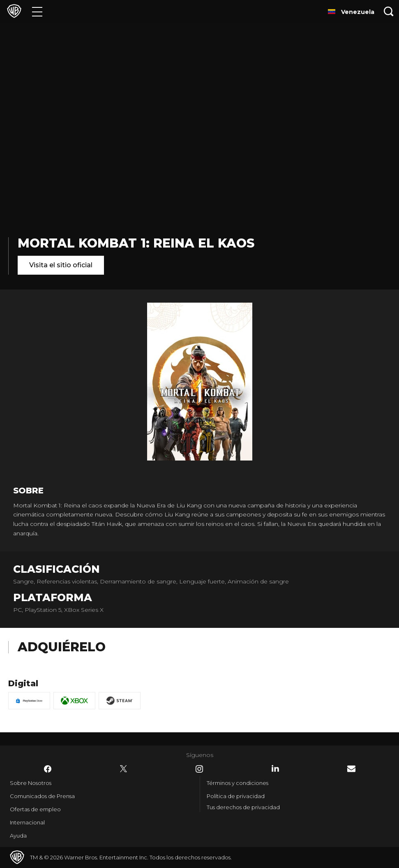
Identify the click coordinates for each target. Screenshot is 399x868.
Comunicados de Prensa (42, 796)
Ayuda (18, 836)
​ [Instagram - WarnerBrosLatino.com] (199, 769)
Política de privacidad (236, 796)
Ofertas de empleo (35, 809)
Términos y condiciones (238, 783)
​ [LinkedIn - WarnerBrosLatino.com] (275, 768)
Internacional (27, 822)
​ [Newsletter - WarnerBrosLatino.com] (351, 769)
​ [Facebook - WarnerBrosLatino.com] (48, 769)
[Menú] (37, 11)
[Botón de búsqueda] (389, 11)
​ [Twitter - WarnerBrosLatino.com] (124, 769)
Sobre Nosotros (31, 783)
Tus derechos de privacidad (243, 807)
